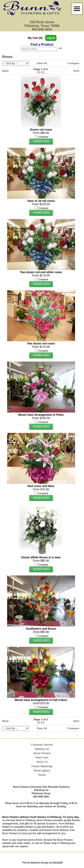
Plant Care (42, 757)
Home (42, 775)
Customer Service (42, 745)
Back (5, 71)
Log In (51, 38)
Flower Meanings (42, 766)
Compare (73, 63)
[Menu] (77, 9)
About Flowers (42, 753)
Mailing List (42, 749)
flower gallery (42, 771)
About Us (42, 762)
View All (42, 63)
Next (76, 71)
